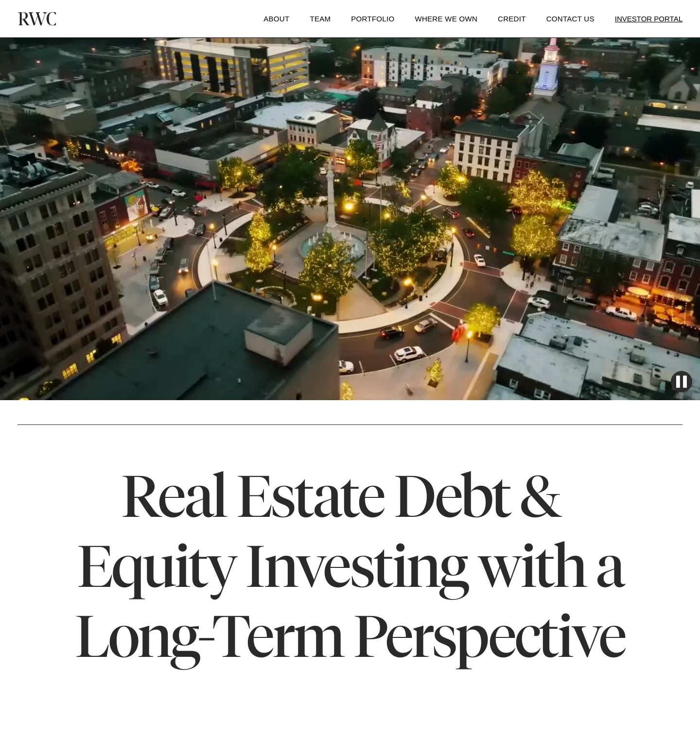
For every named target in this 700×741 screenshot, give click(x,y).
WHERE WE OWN (446, 19)
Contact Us (570, 19)
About (276, 19)
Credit (512, 19)
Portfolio (373, 19)
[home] (37, 19)
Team (320, 19)
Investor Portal (649, 19)
